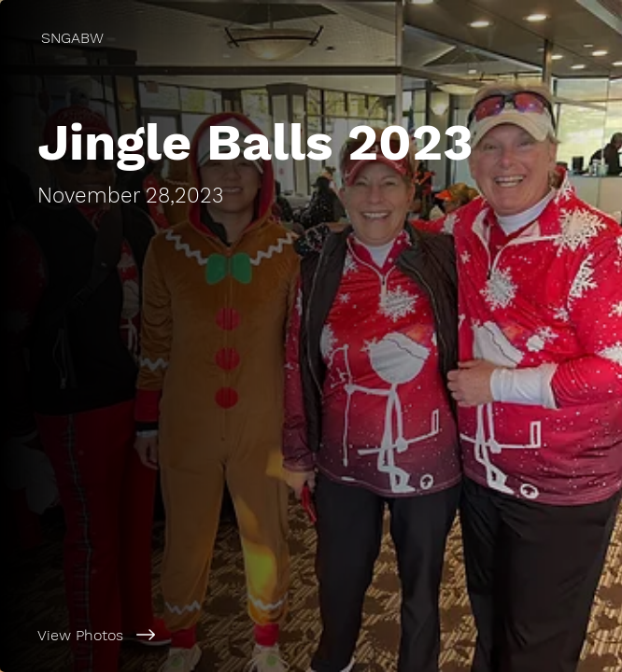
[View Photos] (311, 635)
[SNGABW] (311, 38)
